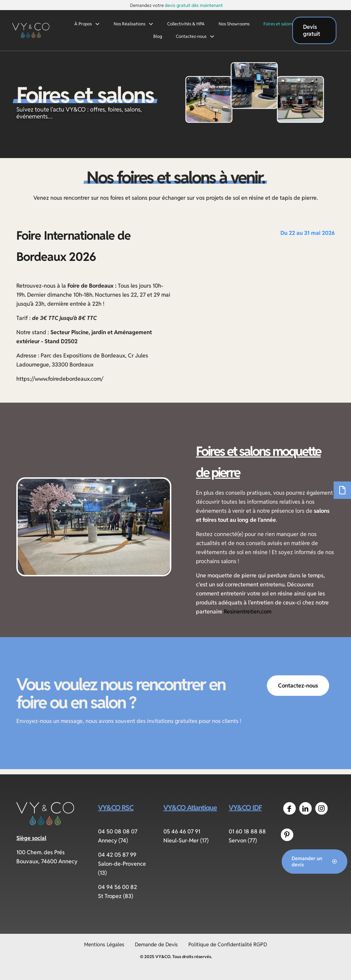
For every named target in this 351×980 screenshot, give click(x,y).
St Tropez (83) (116, 896)
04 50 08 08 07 (118, 831)
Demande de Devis (156, 944)
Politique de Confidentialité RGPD (228, 944)
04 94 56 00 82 (117, 887)
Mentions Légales (104, 944)
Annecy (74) (113, 841)
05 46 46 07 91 (182, 831)
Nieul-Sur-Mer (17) (186, 841)
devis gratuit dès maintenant (194, 5)
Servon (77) (243, 841)
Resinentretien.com (248, 612)
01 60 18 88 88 (247, 831)
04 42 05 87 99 (117, 855)
